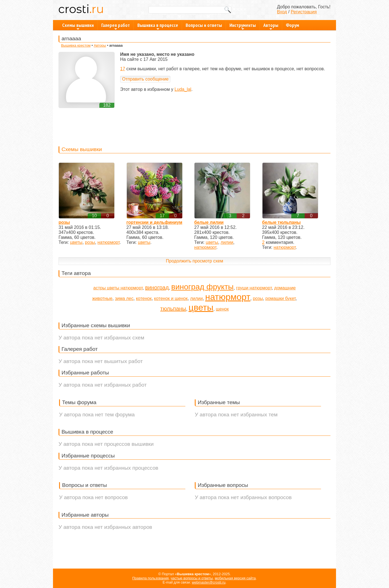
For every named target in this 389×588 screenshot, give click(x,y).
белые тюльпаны (281, 222)
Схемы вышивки (78, 26)
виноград (157, 287)
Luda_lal (183, 89)
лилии (227, 242)
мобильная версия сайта (235, 578)
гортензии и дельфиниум (154, 222)
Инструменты (243, 26)
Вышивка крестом (76, 45)
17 (123, 69)
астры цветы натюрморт (118, 288)
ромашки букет (281, 298)
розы (64, 222)
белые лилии (209, 222)
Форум (292, 25)
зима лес (124, 298)
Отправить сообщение (145, 79)
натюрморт (108, 242)
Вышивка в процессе (158, 26)
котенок (144, 298)
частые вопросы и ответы (192, 578)
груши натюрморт (254, 288)
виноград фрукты (202, 287)
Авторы (271, 26)
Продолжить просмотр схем (195, 261)
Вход (282, 12)
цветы (76, 242)
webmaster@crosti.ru (209, 582)
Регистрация (304, 12)
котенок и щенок (171, 298)
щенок (222, 309)
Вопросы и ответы (204, 25)
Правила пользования (151, 578)
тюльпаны (173, 309)
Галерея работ (116, 26)
